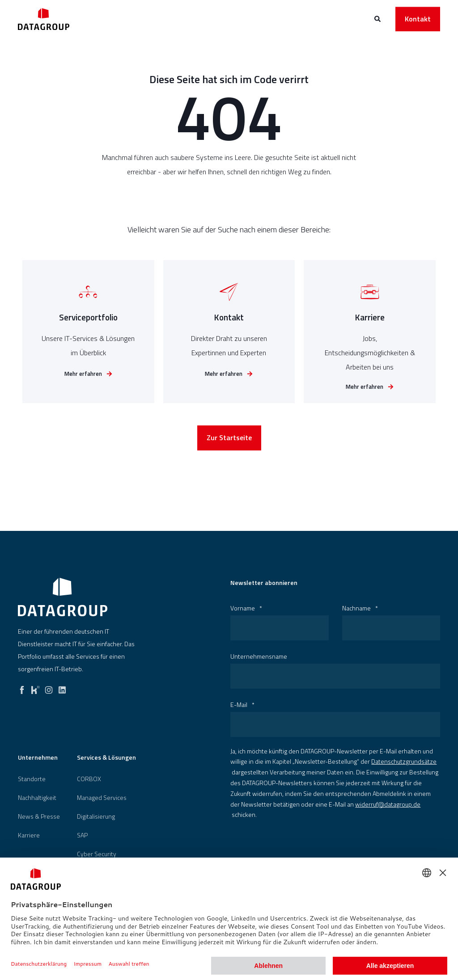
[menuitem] (32, 779)
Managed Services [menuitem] (102, 798)
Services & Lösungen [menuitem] (106, 758)
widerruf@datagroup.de (388, 804)
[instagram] (49, 688)
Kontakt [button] (418, 19)
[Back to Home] (44, 19)
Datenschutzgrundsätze (404, 761)
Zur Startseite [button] (229, 444)
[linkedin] (62, 688)
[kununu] (35, 688)
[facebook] (22, 688)
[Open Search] (378, 18)
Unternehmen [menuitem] (38, 758)
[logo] (63, 597)
